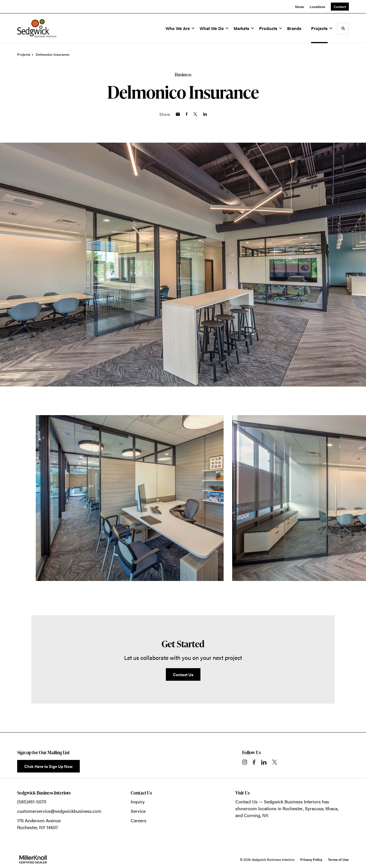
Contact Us (246, 802)
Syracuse (314, 808)
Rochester (293, 808)
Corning (252, 815)
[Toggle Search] (343, 28)
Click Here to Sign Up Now (48, 766)
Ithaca (331, 808)
